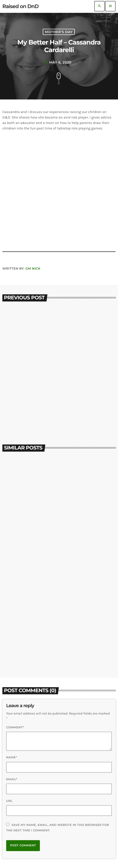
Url (9, 801)
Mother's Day (59, 32)
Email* (12, 779)
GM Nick (33, 269)
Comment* (15, 727)
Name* (12, 757)
